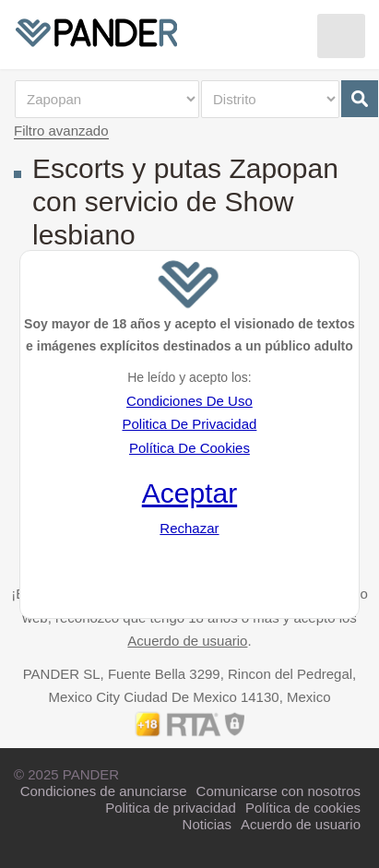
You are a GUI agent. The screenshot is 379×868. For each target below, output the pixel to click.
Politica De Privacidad (189, 424)
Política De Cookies (189, 448)
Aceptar (189, 493)
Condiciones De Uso (189, 401)
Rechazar (189, 528)
